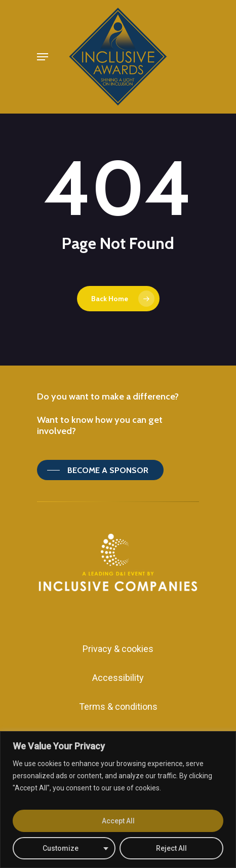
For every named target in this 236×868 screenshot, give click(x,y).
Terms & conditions (118, 707)
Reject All (171, 848)
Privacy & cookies (118, 649)
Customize (61, 848)
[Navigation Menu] (43, 57)
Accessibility (118, 678)
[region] (118, 800)
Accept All (118, 821)
